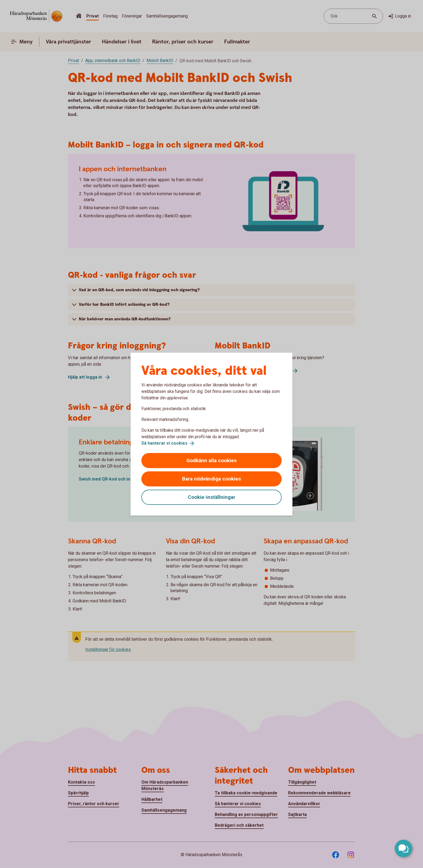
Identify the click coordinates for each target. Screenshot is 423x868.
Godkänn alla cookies (211, 460)
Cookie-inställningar (211, 497)
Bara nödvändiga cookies (211, 479)
